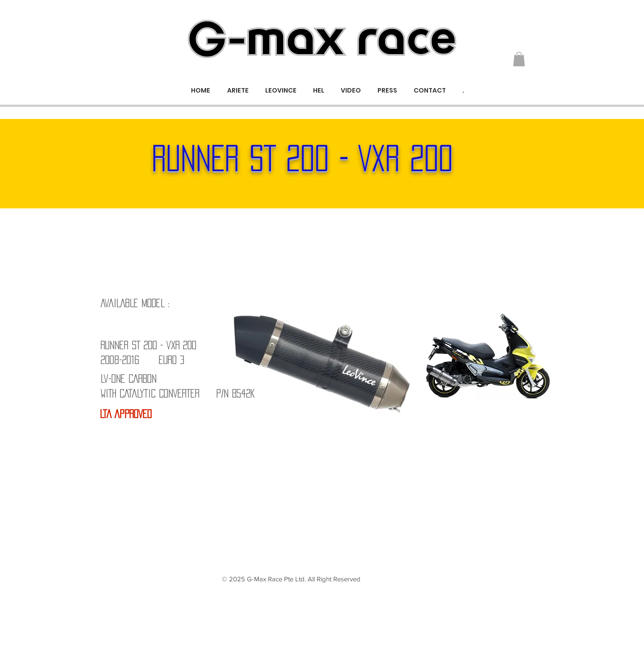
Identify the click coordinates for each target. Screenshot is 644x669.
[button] (519, 59)
